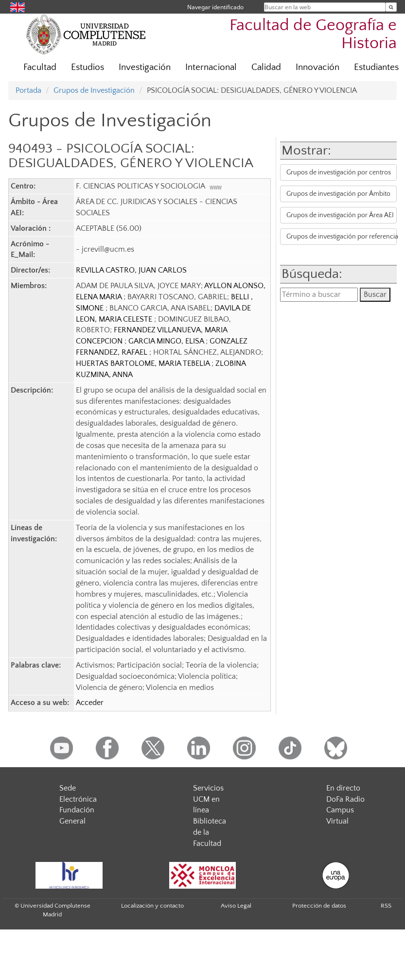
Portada (28, 90)
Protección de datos (319, 906)
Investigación (145, 67)
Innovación (317, 67)
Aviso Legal (236, 906)
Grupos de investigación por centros (339, 172)
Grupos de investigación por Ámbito (338, 194)
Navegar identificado (215, 7)
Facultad (40, 67)
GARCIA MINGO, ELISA (167, 341)
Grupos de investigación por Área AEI (340, 215)
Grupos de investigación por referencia (342, 237)
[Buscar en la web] (391, 7)
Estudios (88, 67)
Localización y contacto (152, 906)
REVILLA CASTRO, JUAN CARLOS (131, 270)
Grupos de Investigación (94, 90)
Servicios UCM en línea (208, 799)
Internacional (211, 67)
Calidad (266, 67)
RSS (386, 906)
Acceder (90, 703)
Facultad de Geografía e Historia (313, 34)
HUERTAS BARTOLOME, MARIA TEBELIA (144, 363)
